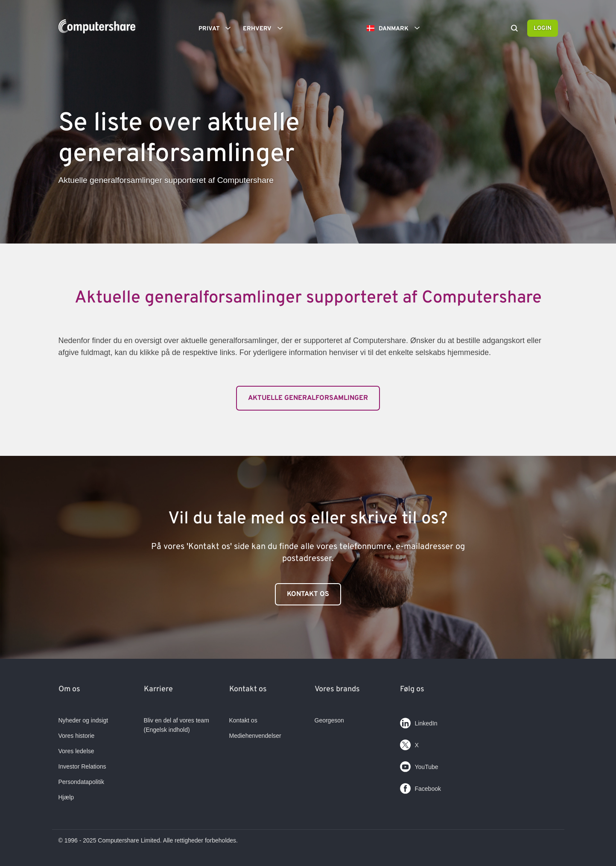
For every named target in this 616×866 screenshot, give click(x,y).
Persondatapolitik (81, 782)
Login (543, 28)
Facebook (420, 787)
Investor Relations (82, 766)
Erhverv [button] (266, 28)
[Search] (514, 29)
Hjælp (66, 797)
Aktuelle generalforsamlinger (308, 398)
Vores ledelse (76, 751)
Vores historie (77, 736)
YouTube (419, 765)
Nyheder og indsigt (83, 720)
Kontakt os (308, 594)
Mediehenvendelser (255, 736)
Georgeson (329, 720)
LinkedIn (419, 721)
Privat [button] (217, 28)
